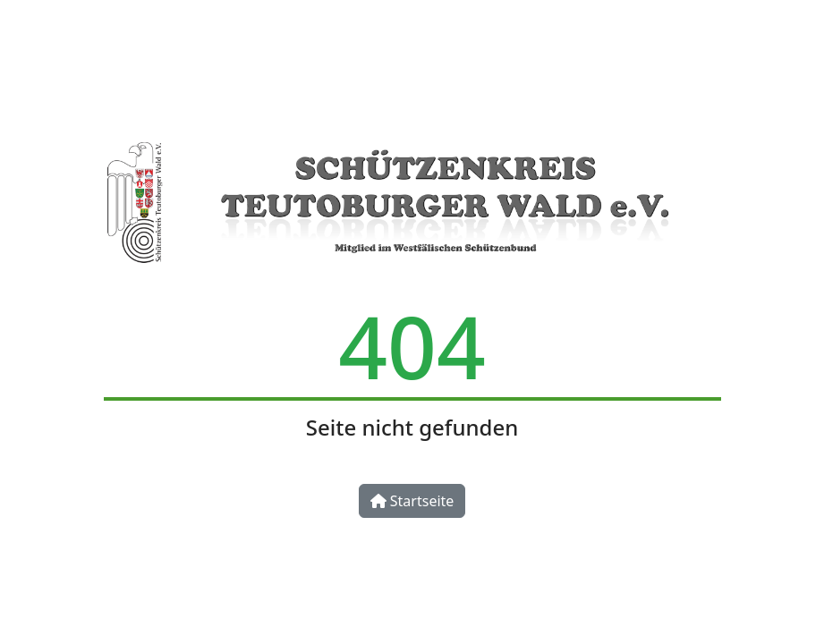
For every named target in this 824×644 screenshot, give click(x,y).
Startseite (412, 501)
